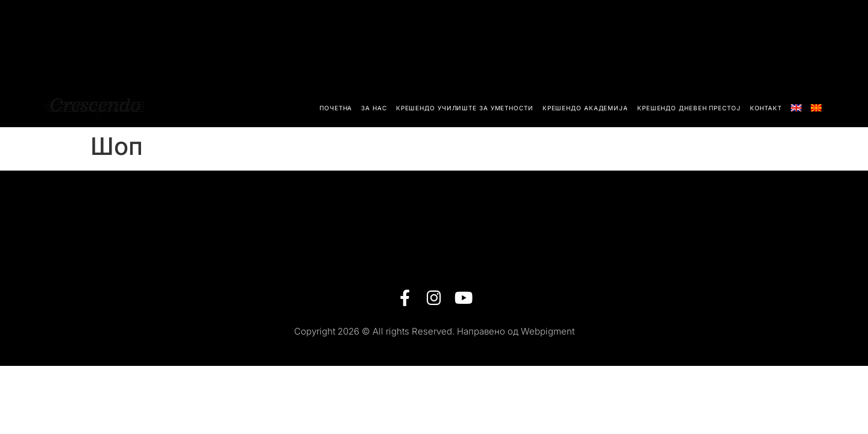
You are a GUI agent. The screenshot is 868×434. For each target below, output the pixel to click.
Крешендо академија (585, 108)
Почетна (336, 108)
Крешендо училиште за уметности (465, 108)
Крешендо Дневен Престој (689, 108)
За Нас (374, 108)
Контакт (766, 108)
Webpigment (548, 331)
